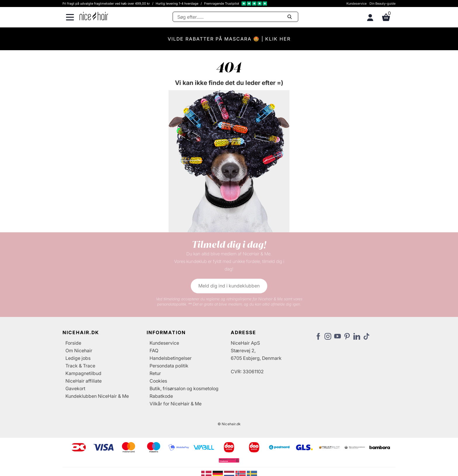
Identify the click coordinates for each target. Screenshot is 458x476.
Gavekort (75, 388)
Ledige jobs (78, 358)
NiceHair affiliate (84, 381)
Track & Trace (80, 366)
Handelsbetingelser (171, 358)
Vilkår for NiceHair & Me (176, 404)
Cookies (158, 381)
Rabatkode (161, 396)
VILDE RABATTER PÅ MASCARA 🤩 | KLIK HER (229, 39)
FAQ (154, 351)
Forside (73, 343)
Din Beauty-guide (382, 4)
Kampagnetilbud (83, 373)
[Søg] (235, 17)
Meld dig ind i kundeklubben (229, 286)
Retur (155, 373)
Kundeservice (356, 4)
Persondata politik (169, 366)
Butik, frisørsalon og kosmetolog (184, 388)
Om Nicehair (79, 351)
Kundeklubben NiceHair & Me (97, 396)
